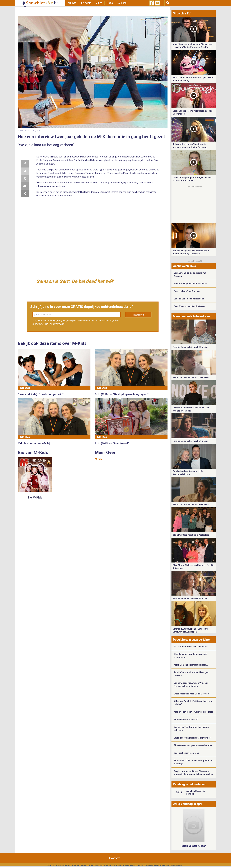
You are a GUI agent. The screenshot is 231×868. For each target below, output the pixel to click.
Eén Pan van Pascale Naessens (189, 299)
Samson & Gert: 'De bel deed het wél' (75, 281)
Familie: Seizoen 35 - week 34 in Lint (190, 441)
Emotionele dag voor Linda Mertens (191, 694)
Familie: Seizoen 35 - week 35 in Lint (190, 347)
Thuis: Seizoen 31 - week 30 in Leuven (191, 505)
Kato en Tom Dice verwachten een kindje (193, 712)
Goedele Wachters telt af (186, 720)
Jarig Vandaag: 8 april (188, 804)
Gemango (177, 865)
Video (99, 3)
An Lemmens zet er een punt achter (191, 647)
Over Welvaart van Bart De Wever (189, 306)
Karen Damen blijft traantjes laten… (191, 665)
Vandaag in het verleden (189, 784)
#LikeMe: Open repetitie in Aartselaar (191, 535)
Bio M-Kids (35, 497)
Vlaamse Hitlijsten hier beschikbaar (191, 284)
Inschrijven (138, 315)
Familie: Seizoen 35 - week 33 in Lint (190, 598)
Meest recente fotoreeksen (191, 316)
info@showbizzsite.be (132, 865)
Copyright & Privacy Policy (107, 865)
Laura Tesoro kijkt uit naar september (192, 738)
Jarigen (122, 3)
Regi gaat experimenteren (186, 753)
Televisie (86, 3)
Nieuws (72, 3)
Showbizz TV (182, 13)
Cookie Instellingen (154, 865)
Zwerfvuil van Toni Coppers (187, 291)
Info (90, 865)
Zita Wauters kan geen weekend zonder (193, 745)
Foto (110, 3)
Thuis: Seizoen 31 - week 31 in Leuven (191, 377)
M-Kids (99, 459)
